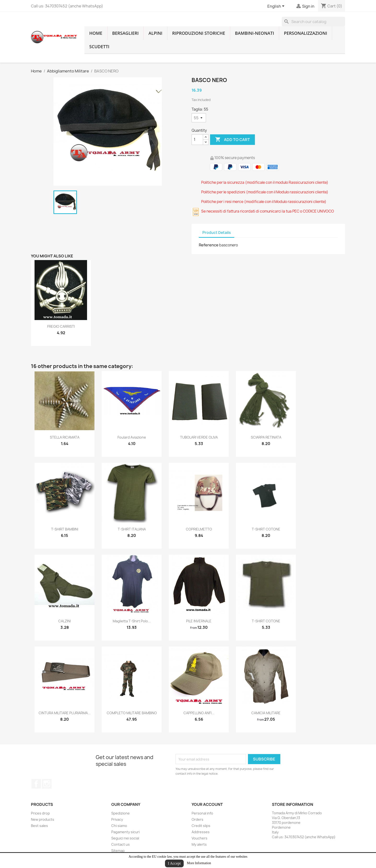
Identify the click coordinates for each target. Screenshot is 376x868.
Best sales (39, 826)
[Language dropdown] (277, 6)
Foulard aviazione (132, 437)
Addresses (201, 832)
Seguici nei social (125, 838)
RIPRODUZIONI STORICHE (199, 33)
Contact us (120, 844)
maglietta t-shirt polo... (132, 621)
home (96, 33)
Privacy (117, 819)
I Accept (174, 863)
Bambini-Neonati (255, 33)
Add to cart (232, 140)
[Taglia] (199, 118)
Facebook (36, 784)
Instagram (47, 784)
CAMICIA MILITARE (266, 713)
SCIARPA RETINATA (266, 437)
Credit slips (201, 826)
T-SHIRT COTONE (266, 529)
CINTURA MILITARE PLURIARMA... (65, 713)
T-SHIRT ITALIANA (132, 529)
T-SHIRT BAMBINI (65, 529)
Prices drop (40, 813)
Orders (197, 819)
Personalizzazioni (305, 33)
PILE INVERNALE (199, 621)
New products (43, 819)
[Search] (313, 22)
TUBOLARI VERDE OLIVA (199, 437)
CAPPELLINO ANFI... (199, 713)
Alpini (155, 33)
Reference (209, 245)
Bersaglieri (126, 33)
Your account (207, 804)
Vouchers (200, 838)
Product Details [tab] (217, 233)
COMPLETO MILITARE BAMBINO (132, 713)
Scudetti (99, 47)
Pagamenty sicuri (125, 832)
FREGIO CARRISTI (61, 326)
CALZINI (65, 621)
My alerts (199, 844)
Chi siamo (119, 826)
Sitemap (118, 851)
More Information (199, 863)
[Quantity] (197, 140)
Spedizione (120, 813)
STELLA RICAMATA (65, 437)
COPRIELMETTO (199, 529)
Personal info (202, 813)
